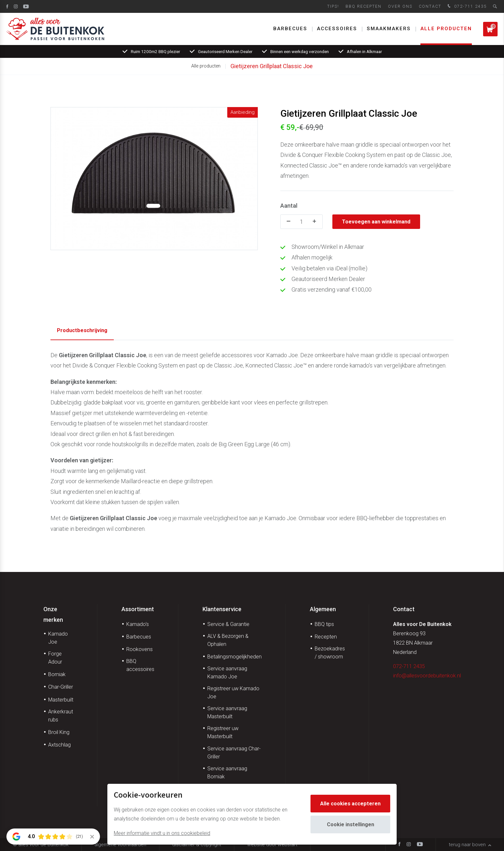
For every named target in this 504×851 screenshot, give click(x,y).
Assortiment (138, 609)
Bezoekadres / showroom (330, 653)
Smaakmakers (389, 29)
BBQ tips (324, 624)
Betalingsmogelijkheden (234, 657)
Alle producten (446, 29)
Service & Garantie (228, 624)
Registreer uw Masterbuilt (223, 732)
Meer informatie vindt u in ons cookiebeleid (162, 833)
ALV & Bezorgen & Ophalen (228, 640)
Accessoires (337, 29)
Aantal (289, 206)
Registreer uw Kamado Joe (233, 693)
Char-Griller (61, 687)
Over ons (400, 6)
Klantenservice (222, 609)
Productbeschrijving (82, 330)
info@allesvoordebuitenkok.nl (427, 676)
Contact (430, 6)
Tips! (333, 6)
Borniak (57, 674)
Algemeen (323, 609)
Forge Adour (55, 658)
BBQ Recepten (364, 6)
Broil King (59, 732)
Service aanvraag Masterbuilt (227, 712)
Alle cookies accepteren (350, 804)
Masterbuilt (61, 700)
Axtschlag (59, 745)
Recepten (326, 637)
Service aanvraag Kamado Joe (227, 673)
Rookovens (139, 649)
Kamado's (138, 624)
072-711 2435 (466, 7)
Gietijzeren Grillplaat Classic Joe (272, 66)
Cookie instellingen (351, 824)
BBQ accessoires (140, 665)
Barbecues (290, 29)
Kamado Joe (58, 638)
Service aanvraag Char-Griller (234, 753)
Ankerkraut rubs (61, 716)
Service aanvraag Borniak (227, 773)
